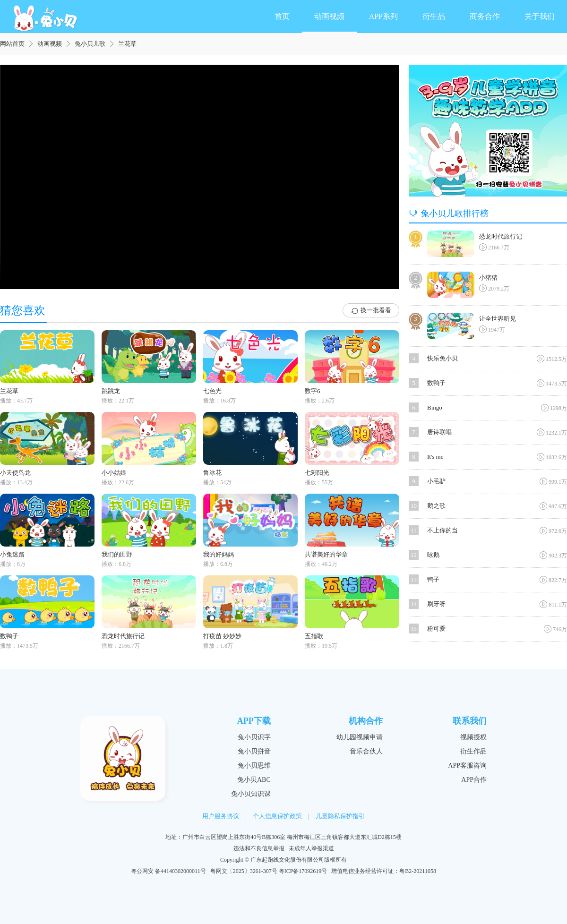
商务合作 (485, 16)
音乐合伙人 (366, 751)
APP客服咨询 (467, 766)
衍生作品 (473, 751)
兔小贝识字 (254, 737)
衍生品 (434, 16)
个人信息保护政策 (277, 816)
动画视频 (329, 16)
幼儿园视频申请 (360, 737)
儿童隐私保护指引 (340, 816)
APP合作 (474, 780)
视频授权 (473, 737)
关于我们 (540, 16)
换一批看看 (371, 311)
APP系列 (383, 16)
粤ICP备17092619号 (303, 871)
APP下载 (254, 721)
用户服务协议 (221, 816)
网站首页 (12, 44)
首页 (282, 16)
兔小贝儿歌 (90, 44)
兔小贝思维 (254, 766)
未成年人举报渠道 (311, 848)
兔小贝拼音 (254, 751)
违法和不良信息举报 (259, 848)
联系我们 (470, 721)
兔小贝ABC (254, 780)
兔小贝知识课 (251, 794)
